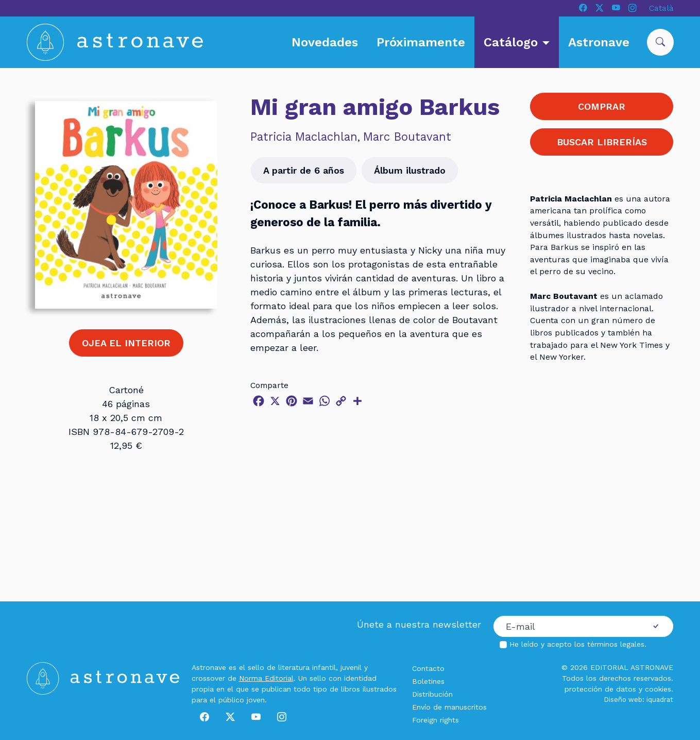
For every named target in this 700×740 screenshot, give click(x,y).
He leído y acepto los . (578, 644)
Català (661, 8)
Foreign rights (436, 720)
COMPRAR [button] (602, 106)
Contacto (428, 668)
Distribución (432, 694)
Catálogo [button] (513, 42)
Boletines (428, 681)
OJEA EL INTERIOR (126, 343)
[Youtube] (616, 8)
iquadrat (660, 700)
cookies (658, 689)
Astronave (599, 42)
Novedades (325, 42)
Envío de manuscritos (449, 707)
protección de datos (600, 689)
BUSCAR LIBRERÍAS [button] (602, 142)
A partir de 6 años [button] (304, 170)
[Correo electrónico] (566, 627)
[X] (600, 8)
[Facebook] (583, 8)
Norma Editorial (266, 678)
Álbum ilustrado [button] (410, 170)
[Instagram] (633, 8)
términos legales (616, 644)
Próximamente (421, 42)
